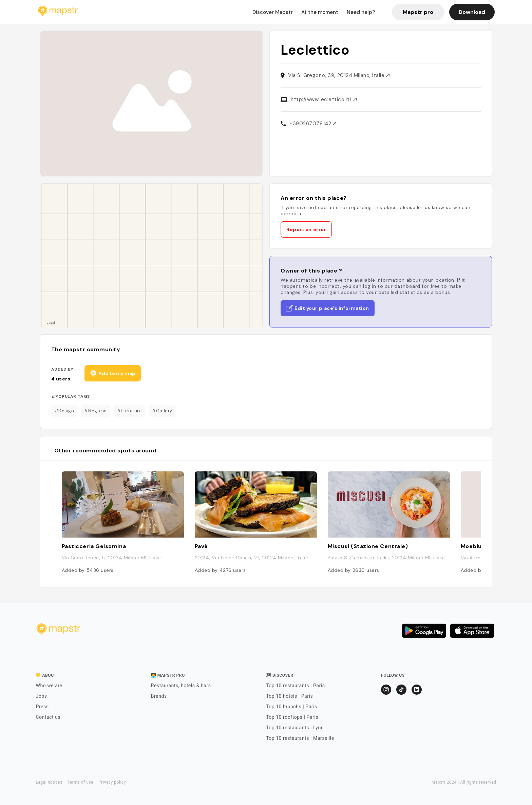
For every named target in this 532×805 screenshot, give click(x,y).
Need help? (361, 12)
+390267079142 (313, 124)
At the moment (320, 12)
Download (472, 12)
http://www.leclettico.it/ (324, 99)
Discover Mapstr (273, 12)
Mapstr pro (418, 12)
